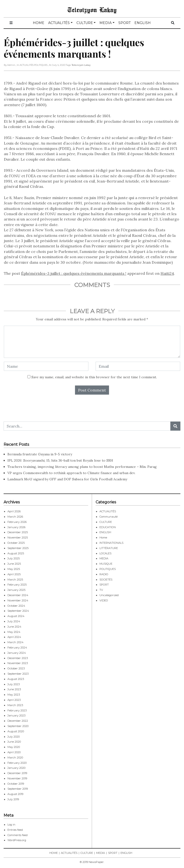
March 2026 (15, 517)
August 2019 (15, 794)
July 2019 (13, 799)
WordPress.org (17, 840)
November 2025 (18, 538)
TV (101, 590)
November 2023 (18, 663)
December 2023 (18, 658)
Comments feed (17, 835)
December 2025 (18, 532)
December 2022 (18, 721)
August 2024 (16, 616)
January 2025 (16, 590)
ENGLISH (143, 23)
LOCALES (105, 553)
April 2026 (14, 511)
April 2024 (14, 637)
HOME (39, 23)
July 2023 (14, 684)
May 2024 (14, 632)
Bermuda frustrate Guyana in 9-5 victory (40, 454)
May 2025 (14, 569)
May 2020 (14, 747)
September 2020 (18, 726)
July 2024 (14, 621)
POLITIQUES (108, 569)
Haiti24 (167, 273)
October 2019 (16, 784)
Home (103, 538)
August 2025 (16, 553)
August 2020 (16, 731)
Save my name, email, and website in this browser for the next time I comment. (94, 377)
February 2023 (17, 710)
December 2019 (17, 773)
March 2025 (15, 580)
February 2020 (17, 763)
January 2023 (16, 715)
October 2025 (16, 543)
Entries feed (15, 830)
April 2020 (14, 752)
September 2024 (18, 611)
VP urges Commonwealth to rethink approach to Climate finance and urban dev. (71, 473)
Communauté (109, 517)
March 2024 (15, 642)
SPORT (124, 23)
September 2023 (18, 674)
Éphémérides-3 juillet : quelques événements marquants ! (74, 273)
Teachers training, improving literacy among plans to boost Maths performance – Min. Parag (82, 467)
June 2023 (14, 689)
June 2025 (14, 564)
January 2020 (16, 768)
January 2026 (16, 527)
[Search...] (87, 426)
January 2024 (17, 653)
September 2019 (18, 789)
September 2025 (18, 548)
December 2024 (18, 595)
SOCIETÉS (106, 580)
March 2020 (15, 758)
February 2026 (17, 522)
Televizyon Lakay (92, 10)
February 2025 (17, 585)
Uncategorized (109, 595)
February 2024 (17, 648)
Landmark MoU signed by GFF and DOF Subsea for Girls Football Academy (67, 479)
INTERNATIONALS (111, 543)
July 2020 (14, 737)
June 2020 (14, 742)
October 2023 (16, 668)
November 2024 (18, 600)
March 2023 (15, 705)
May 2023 (14, 695)
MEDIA (106, 23)
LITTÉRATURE (109, 548)
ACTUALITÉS (59, 23)
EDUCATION (108, 527)
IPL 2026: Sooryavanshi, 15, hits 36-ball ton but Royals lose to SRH (60, 460)
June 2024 (14, 627)
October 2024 (16, 606)
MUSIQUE (106, 564)
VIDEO (104, 600)
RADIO (104, 574)
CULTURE (85, 23)
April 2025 (14, 574)
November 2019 (17, 778)
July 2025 (14, 558)
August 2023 (16, 679)
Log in (11, 825)
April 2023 (14, 700)
